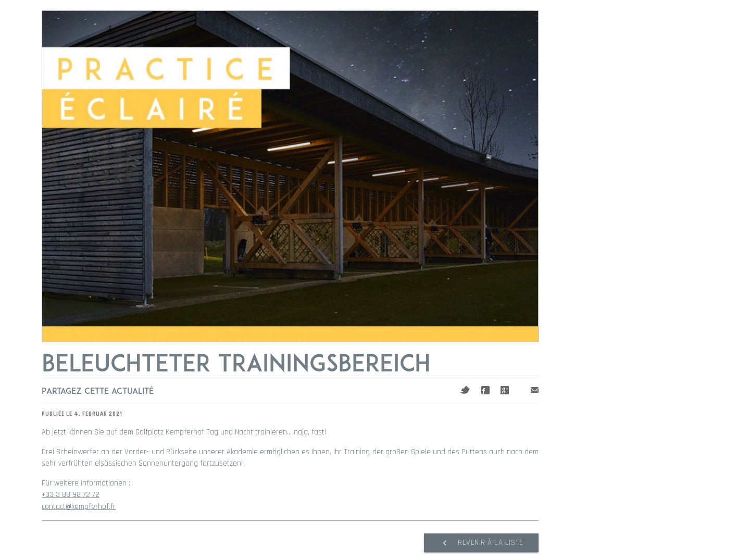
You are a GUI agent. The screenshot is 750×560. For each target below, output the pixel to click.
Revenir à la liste (481, 543)
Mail (535, 390)
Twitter (465, 390)
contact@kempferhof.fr (79, 507)
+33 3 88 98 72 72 (71, 495)
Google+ (505, 390)
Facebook (485, 390)
